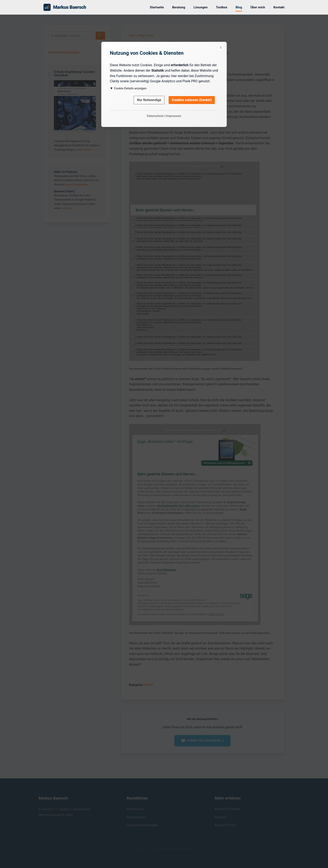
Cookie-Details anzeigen (130, 88)
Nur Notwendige (149, 100)
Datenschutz (155, 116)
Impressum (174, 116)
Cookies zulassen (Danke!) (192, 100)
